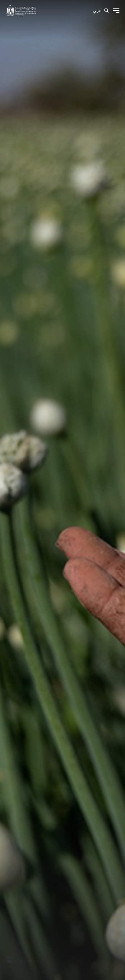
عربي (97, 11)
